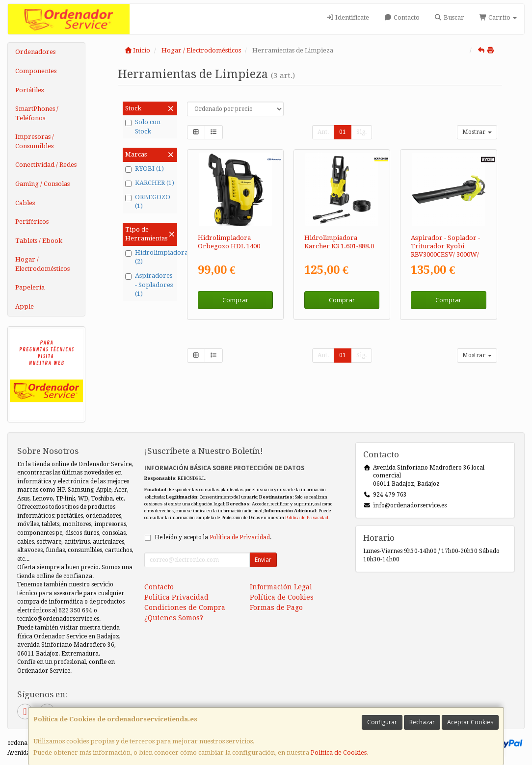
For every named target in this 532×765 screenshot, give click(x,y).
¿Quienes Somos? (174, 618)
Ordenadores (35, 52)
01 (343, 132)
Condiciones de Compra (185, 607)
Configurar (382, 722)
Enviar (263, 560)
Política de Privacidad (307, 517)
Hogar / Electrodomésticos (42, 264)
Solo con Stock (143, 127)
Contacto (401, 17)
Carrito (498, 17)
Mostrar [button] (477, 132)
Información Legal (281, 587)
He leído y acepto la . (213, 537)
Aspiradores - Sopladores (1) (149, 285)
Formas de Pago (276, 607)
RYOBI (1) (145, 169)
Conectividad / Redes (46, 165)
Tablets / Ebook (39, 241)
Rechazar (422, 722)
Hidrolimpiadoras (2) (150, 257)
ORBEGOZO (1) (148, 202)
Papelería (30, 287)
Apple (25, 306)
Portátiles (29, 90)
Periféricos (32, 222)
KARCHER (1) (150, 183)
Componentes (36, 71)
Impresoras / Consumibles (35, 141)
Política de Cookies (339, 752)
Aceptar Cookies (470, 722)
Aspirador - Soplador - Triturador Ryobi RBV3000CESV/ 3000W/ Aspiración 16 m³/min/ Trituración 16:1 (445, 255)
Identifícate (347, 17)
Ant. (323, 132)
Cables (25, 203)
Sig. (361, 132)
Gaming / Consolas (42, 184)
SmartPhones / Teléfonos (37, 113)
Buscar (449, 17)
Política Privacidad (176, 597)
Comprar (235, 300)
